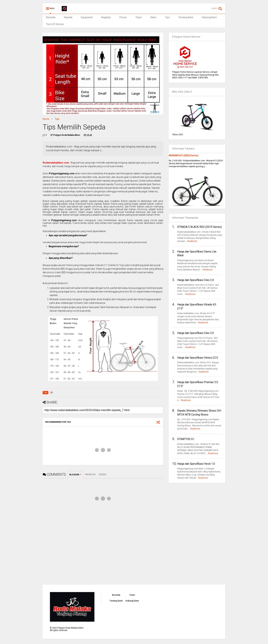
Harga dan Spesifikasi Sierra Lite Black (197, 253)
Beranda (51, 17)
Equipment (87, 17)
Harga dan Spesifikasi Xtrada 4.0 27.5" (197, 306)
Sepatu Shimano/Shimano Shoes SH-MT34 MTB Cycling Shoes (199, 413)
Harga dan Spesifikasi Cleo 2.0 (196, 280)
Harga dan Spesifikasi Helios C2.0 (198, 358)
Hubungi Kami (209, 17)
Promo (123, 17)
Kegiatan (106, 17)
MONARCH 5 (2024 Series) (184, 155)
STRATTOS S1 (186, 439)
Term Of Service (55, 24)
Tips (167, 17)
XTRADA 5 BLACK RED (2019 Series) (199, 227)
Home (46, 119)
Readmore (192, 241)
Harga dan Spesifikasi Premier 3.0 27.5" (198, 384)
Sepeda (68, 17)
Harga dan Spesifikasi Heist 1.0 (196, 464)
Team (139, 17)
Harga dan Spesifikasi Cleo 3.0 (196, 333)
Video (153, 17)
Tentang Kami (186, 17)
